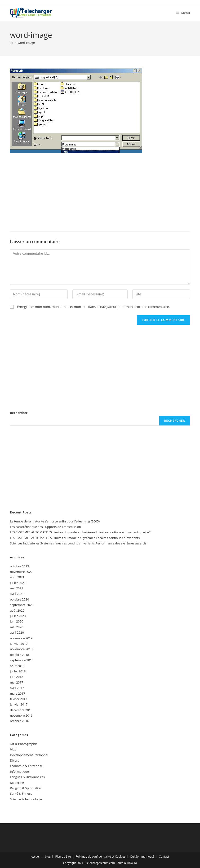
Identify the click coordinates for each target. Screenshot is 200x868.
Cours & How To (126, 863)
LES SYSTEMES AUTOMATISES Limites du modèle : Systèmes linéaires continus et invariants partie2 (80, 532)
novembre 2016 (21, 715)
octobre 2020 (19, 599)
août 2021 (17, 577)
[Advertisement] (100, 191)
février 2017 (18, 699)
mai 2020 (17, 627)
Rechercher (19, 413)
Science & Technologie (26, 799)
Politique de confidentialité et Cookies (100, 857)
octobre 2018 (19, 655)
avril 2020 (17, 632)
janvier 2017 (19, 704)
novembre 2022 (21, 572)
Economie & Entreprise (26, 766)
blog (13, 749)
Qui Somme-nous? (142, 857)
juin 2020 (17, 621)
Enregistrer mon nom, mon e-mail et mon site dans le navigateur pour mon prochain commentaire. (93, 307)
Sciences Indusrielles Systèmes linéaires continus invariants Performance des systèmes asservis (78, 543)
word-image (26, 43)
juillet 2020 (18, 616)
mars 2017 (18, 693)
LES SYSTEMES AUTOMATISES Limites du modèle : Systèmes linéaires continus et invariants (75, 538)
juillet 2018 (18, 671)
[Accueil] (11, 43)
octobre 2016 (19, 721)
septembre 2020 (22, 605)
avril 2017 (17, 688)
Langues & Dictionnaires (27, 777)
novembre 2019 (21, 638)
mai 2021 (17, 588)
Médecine (17, 783)
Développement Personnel (29, 755)
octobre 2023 (19, 566)
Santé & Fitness (21, 793)
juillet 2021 (18, 583)
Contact (164, 857)
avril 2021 (17, 594)
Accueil (36, 857)
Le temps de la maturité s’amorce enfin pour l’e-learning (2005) (55, 521)
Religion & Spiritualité (25, 788)
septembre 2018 (22, 660)
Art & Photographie (24, 744)
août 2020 (17, 610)
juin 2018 (17, 677)
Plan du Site (63, 857)
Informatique (19, 772)
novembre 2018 (21, 649)
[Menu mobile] (183, 13)
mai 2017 (17, 682)
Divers (14, 760)
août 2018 (17, 666)
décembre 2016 (21, 710)
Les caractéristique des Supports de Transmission (45, 527)
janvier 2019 (19, 644)
